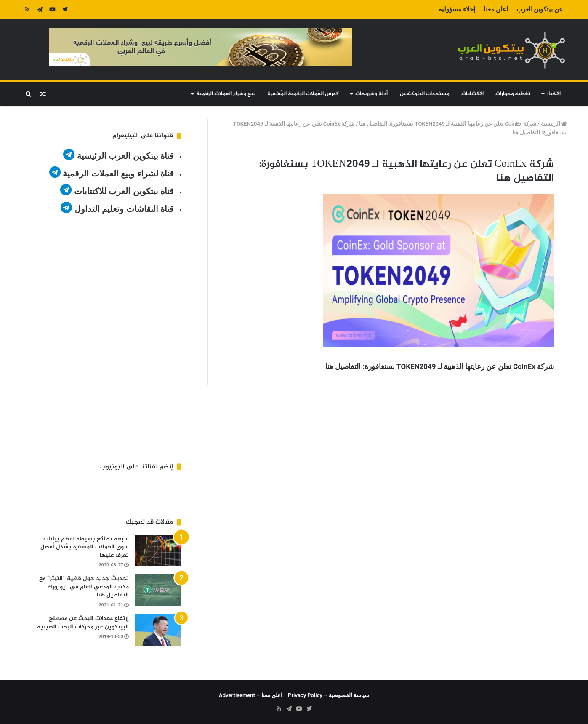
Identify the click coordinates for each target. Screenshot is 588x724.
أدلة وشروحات (371, 94)
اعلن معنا (496, 9)
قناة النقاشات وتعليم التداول (124, 209)
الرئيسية (554, 124)
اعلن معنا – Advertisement (251, 695)
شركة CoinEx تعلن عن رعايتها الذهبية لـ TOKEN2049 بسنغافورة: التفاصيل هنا (448, 124)
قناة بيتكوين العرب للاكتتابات (123, 191)
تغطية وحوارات (513, 94)
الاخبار (554, 94)
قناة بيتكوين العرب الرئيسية (126, 156)
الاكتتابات (472, 94)
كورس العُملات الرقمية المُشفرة (303, 94)
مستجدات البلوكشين (425, 94)
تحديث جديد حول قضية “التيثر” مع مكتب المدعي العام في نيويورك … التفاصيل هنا (84, 587)
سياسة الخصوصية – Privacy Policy (329, 695)
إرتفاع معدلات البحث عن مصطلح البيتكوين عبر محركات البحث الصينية (83, 623)
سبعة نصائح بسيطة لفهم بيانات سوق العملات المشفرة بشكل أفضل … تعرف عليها (82, 547)
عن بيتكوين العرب (540, 9)
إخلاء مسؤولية (457, 9)
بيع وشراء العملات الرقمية (226, 94)
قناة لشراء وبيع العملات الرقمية (118, 174)
